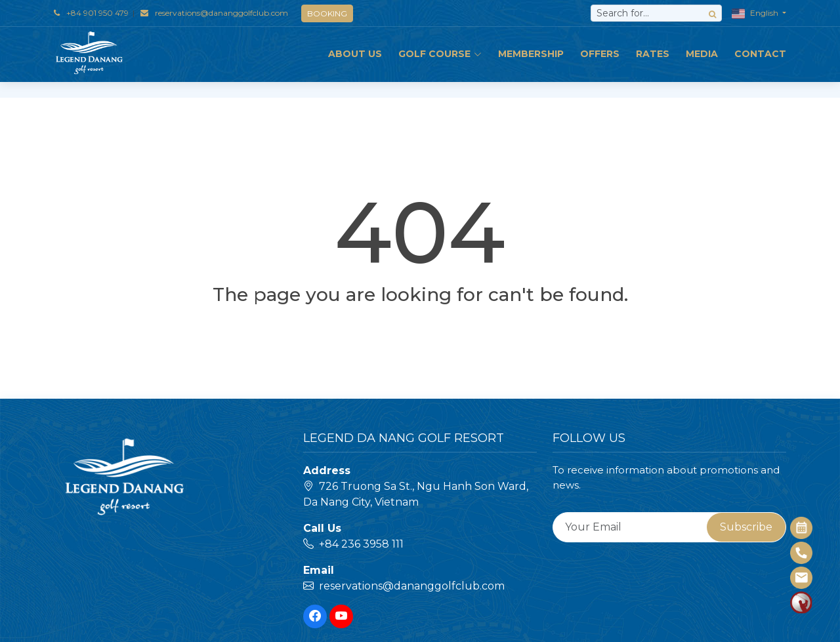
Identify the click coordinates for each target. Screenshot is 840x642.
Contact (760, 54)
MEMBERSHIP (531, 54)
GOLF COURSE (440, 54)
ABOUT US (355, 54)
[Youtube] (341, 616)
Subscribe (746, 527)
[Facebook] (315, 616)
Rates (653, 54)
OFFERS (600, 54)
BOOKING (327, 13)
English (756, 14)
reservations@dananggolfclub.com (221, 13)
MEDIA (702, 54)
